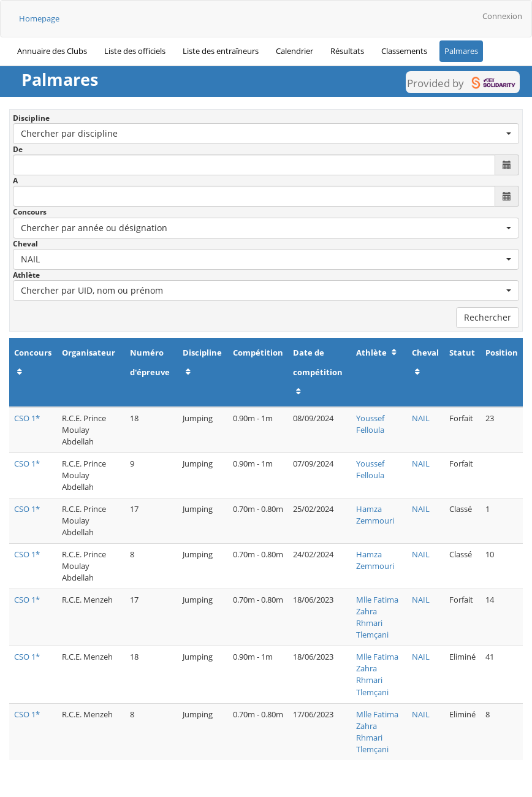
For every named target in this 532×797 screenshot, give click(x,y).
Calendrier (294, 51)
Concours (30, 212)
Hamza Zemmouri (375, 515)
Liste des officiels (135, 51)
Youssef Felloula (370, 424)
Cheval (25, 244)
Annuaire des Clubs (52, 51)
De (18, 149)
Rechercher (488, 317)
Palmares (461, 51)
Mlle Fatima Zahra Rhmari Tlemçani (377, 617)
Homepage (39, 18)
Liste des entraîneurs (221, 51)
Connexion (502, 16)
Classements (404, 51)
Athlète (26, 275)
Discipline (31, 118)
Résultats (347, 51)
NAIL (421, 418)
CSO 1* (27, 418)
